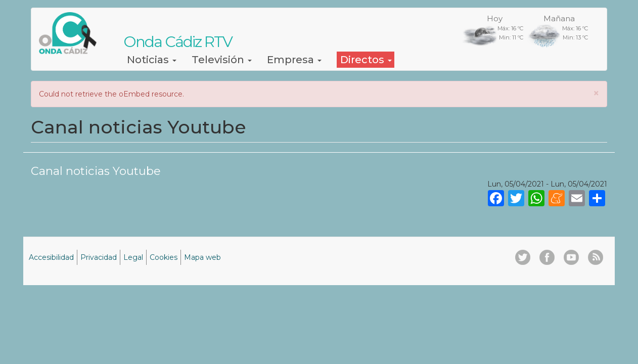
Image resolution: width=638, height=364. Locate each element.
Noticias (152, 60)
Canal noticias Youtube (96, 171)
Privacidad (99, 257)
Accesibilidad (51, 257)
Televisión (222, 60)
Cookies (164, 257)
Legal (133, 257)
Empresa (294, 60)
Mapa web (202, 257)
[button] (596, 93)
